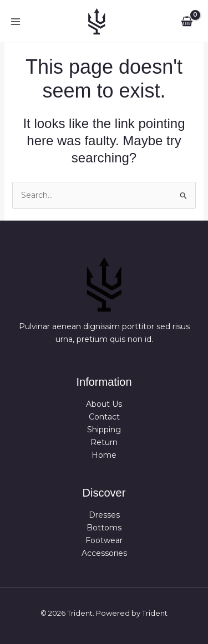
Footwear (104, 540)
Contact (104, 417)
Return (104, 443)
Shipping (104, 430)
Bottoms (104, 528)
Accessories (104, 553)
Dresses (104, 515)
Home (104, 456)
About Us (104, 404)
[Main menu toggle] (16, 22)
